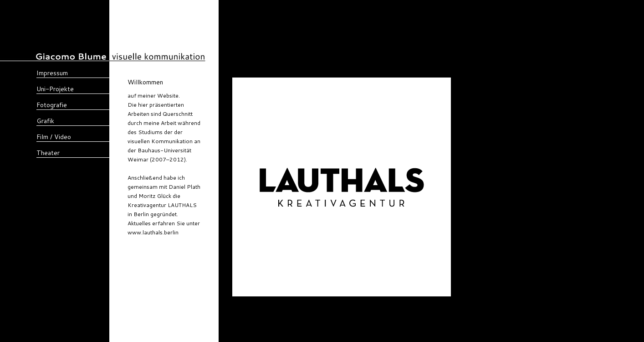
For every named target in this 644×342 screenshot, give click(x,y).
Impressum (52, 73)
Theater (48, 153)
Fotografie (52, 105)
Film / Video (54, 137)
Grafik (45, 121)
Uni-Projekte (55, 89)
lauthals (189, 232)
